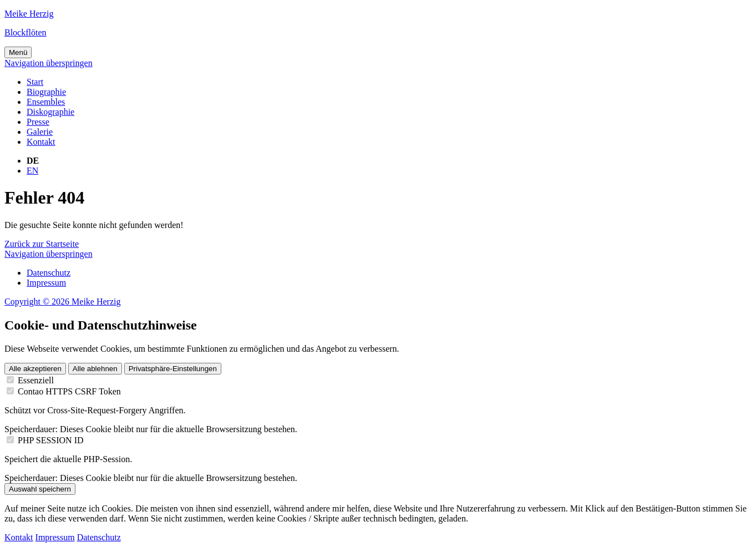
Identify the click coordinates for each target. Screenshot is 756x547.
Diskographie (50, 112)
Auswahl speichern (40, 489)
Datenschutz (49, 273)
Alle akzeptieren (35, 369)
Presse (38, 122)
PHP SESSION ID (51, 440)
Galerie (40, 132)
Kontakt (41, 142)
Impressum (46, 283)
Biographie (46, 92)
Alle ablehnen (95, 369)
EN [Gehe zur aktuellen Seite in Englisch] (32, 171)
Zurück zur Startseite (42, 244)
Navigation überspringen (49, 63)
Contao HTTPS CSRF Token (69, 391)
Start (35, 82)
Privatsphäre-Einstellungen (173, 369)
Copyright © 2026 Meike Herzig (62, 302)
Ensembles (46, 102)
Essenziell (36, 380)
